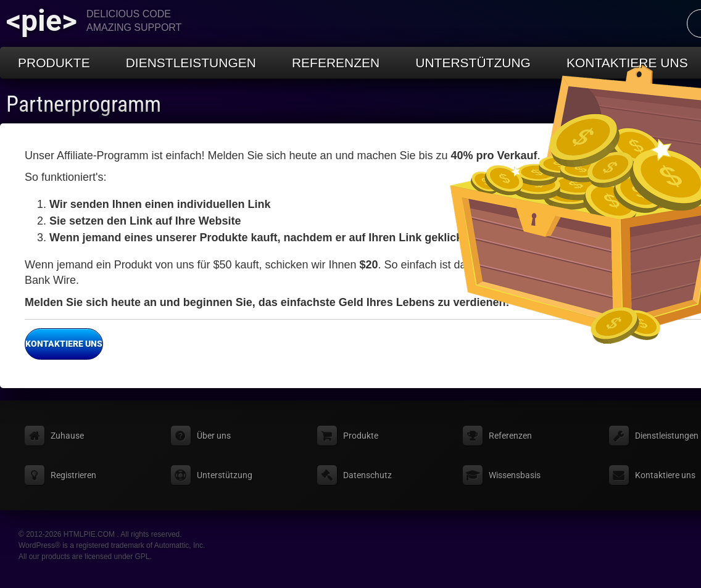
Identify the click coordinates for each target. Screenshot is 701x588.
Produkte (54, 63)
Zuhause (67, 436)
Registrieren (73, 475)
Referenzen (336, 63)
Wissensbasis (515, 475)
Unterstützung (473, 63)
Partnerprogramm (84, 104)
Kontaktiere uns (64, 344)
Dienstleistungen (191, 63)
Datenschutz (367, 475)
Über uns (214, 436)
